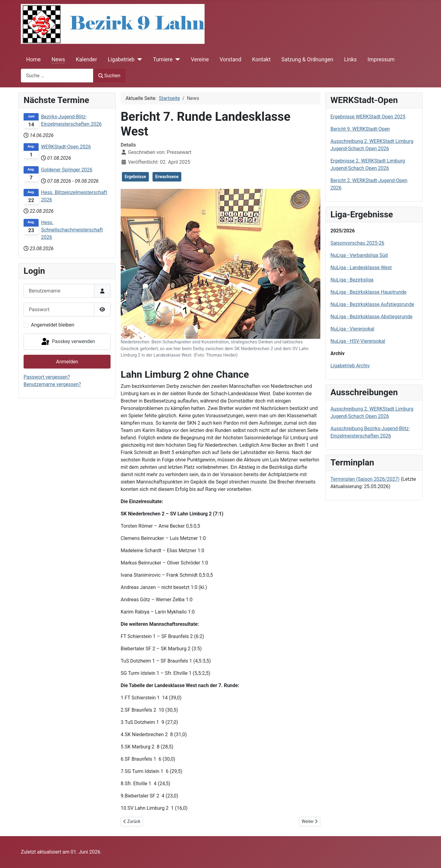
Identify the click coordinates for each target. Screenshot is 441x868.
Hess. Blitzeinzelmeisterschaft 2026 (74, 196)
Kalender (87, 59)
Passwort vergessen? (47, 377)
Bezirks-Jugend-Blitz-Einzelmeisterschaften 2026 (71, 120)
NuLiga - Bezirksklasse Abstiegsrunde (371, 317)
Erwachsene (167, 177)
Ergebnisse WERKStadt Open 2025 (368, 117)
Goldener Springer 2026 (67, 170)
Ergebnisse (135, 177)
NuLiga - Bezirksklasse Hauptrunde (368, 292)
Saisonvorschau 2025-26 (357, 243)
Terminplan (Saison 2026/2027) (365, 479)
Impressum (381, 59)
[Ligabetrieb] (138, 59)
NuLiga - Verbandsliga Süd (359, 255)
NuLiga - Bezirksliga (352, 280)
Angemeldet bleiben (53, 325)
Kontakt (261, 59)
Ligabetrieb (121, 59)
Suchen (109, 76)
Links (350, 59)
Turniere (163, 59)
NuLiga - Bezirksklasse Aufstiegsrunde (372, 304)
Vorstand (230, 59)
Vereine (200, 59)
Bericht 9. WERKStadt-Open (360, 129)
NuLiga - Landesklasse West (361, 268)
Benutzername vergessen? (52, 384)
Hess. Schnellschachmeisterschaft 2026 (72, 230)
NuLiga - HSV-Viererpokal (358, 341)
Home (34, 59)
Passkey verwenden (68, 342)
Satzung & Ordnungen (307, 59)
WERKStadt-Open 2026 (66, 147)
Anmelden (67, 362)
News (58, 59)
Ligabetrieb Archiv (350, 366)
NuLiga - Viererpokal (352, 329)
